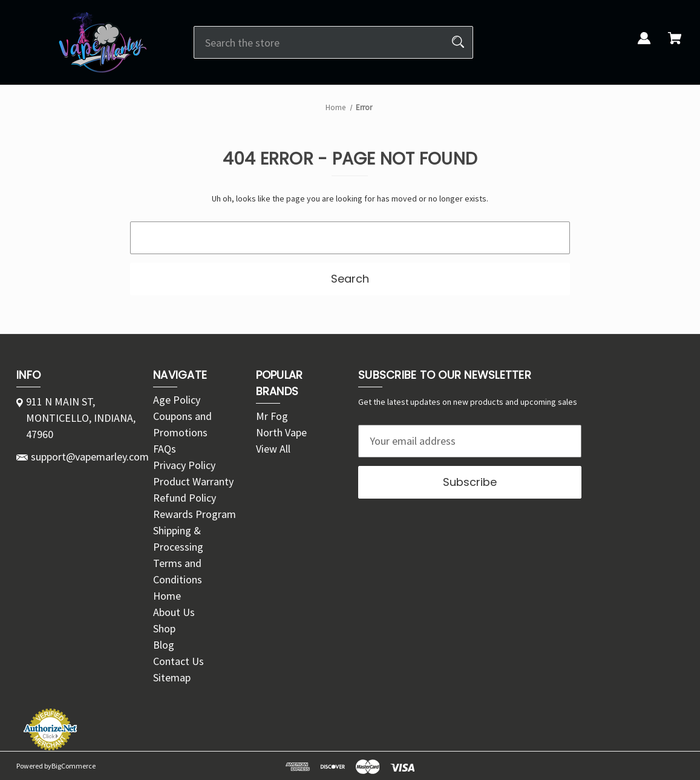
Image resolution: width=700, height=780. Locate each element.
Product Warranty (193, 481)
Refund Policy (185, 498)
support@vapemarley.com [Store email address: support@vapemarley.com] (90, 457)
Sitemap (172, 677)
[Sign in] (644, 45)
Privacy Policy (184, 465)
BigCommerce (74, 766)
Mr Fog (272, 416)
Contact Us (178, 661)
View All (273, 449)
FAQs (165, 449)
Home (167, 596)
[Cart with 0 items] (675, 45)
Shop (164, 628)
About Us (174, 612)
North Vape (281, 432)
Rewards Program (195, 514)
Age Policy (177, 400)
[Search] (458, 42)
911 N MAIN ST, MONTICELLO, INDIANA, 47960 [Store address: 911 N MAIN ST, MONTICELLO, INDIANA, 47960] (81, 418)
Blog (164, 645)
